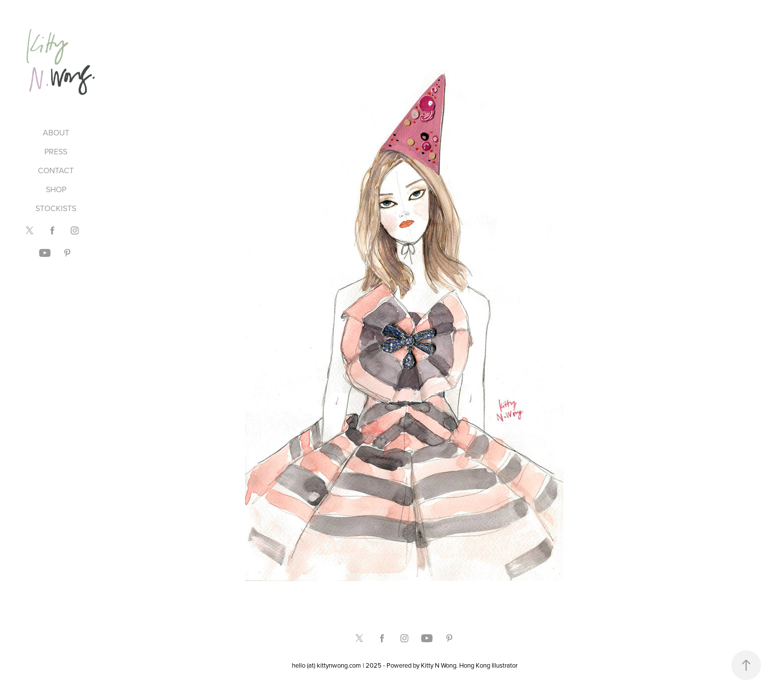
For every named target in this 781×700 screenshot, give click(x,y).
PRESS (56, 151)
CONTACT (56, 170)
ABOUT (56, 132)
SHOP (56, 189)
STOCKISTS (56, 208)
